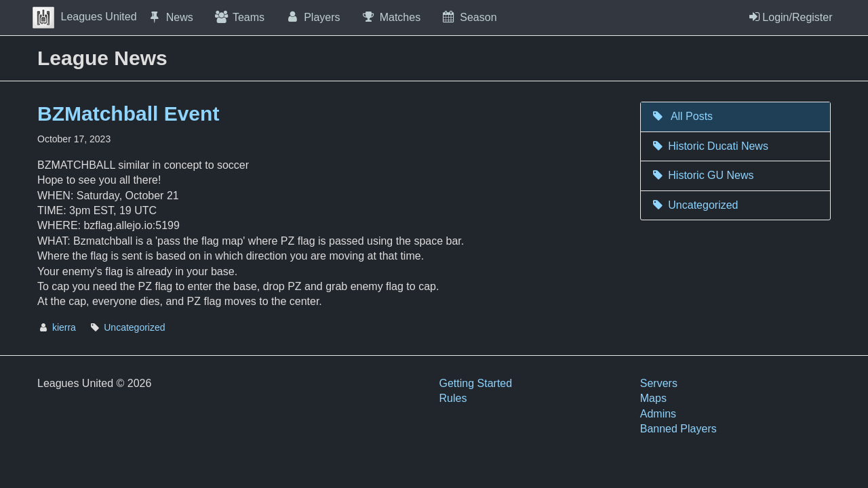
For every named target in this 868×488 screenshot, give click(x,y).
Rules (453, 398)
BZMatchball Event (128, 114)
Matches (391, 17)
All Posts (682, 116)
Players (313, 17)
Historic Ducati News (710, 146)
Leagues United (85, 17)
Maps (653, 398)
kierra (64, 327)
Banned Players (678, 429)
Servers (659, 383)
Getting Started (476, 383)
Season (469, 17)
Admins (658, 414)
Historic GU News (703, 175)
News (170, 17)
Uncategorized (134, 327)
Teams (239, 17)
